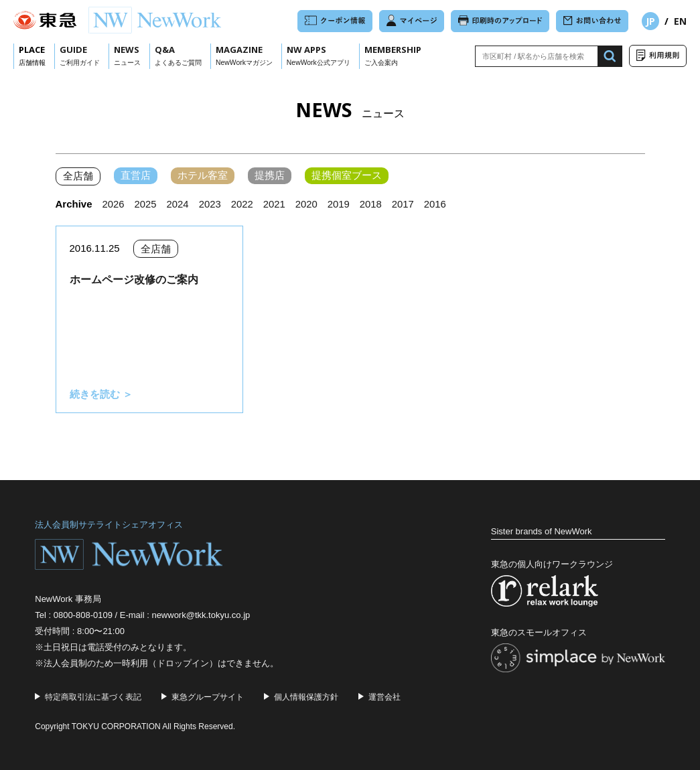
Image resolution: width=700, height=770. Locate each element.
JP (650, 21)
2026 (114, 204)
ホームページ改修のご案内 (134, 280)
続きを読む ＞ (101, 394)
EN (680, 21)
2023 (211, 204)
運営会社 (384, 696)
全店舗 (78, 176)
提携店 (270, 176)
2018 (373, 204)
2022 (243, 204)
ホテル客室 (203, 176)
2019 (340, 204)
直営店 (136, 176)
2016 (437, 204)
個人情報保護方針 (306, 696)
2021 (275, 204)
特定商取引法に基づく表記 (93, 696)
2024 (178, 204)
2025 (146, 204)
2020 (308, 204)
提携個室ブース (347, 176)
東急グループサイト (208, 696)
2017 (405, 204)
